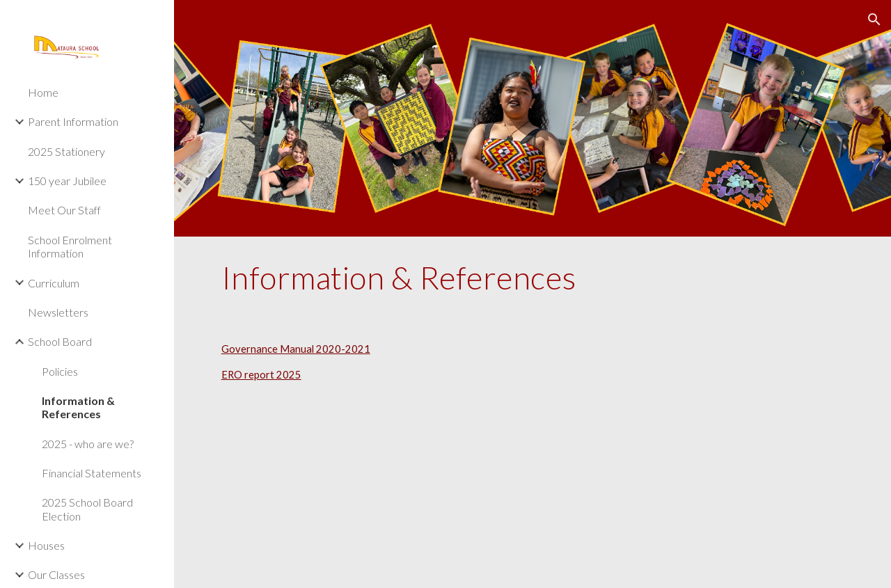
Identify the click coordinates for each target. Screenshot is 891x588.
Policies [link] (60, 371)
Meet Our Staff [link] (64, 210)
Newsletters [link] (58, 312)
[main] (533, 278)
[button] (874, 19)
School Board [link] (60, 341)
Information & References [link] (78, 407)
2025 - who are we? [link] (88, 444)
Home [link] (43, 92)
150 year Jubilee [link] (67, 181)
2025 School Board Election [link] (87, 509)
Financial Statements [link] (92, 473)
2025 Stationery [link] (66, 151)
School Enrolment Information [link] (70, 246)
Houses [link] (46, 545)
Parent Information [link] (73, 121)
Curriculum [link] (54, 283)
